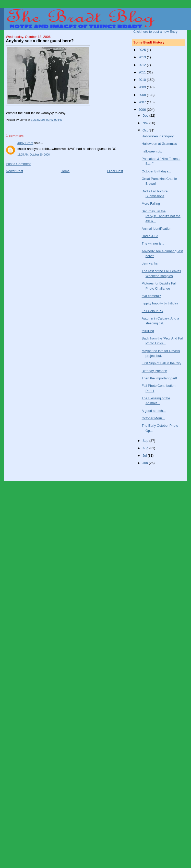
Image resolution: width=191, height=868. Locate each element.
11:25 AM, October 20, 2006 (34, 155)
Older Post (115, 171)
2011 (143, 72)
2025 (143, 50)
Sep (146, 441)
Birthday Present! (154, 371)
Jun (146, 463)
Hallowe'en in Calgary (158, 136)
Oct (146, 130)
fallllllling (148, 331)
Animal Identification (157, 229)
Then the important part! (159, 378)
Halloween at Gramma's (159, 144)
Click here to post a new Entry (155, 32)
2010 (143, 80)
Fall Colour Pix (153, 311)
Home (65, 171)
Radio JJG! (150, 236)
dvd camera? (151, 296)
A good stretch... (154, 411)
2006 (143, 110)
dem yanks (150, 263)
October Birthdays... (156, 171)
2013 (143, 57)
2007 (143, 102)
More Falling (151, 204)
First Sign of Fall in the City (162, 363)
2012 (143, 65)
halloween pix (152, 151)
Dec (146, 116)
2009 (143, 87)
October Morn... (153, 418)
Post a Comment (18, 164)
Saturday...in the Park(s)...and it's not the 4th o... (161, 216)
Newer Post (14, 171)
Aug (146, 448)
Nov (146, 123)
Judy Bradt (25, 143)
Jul (145, 455)
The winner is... (153, 243)
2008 (143, 95)
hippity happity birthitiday (160, 303)
